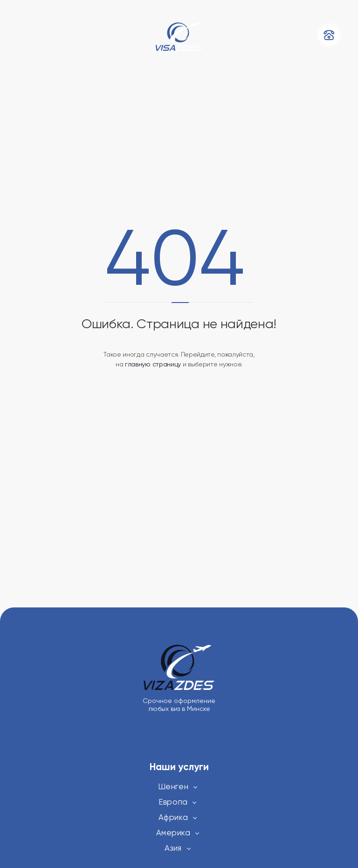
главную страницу (153, 364)
